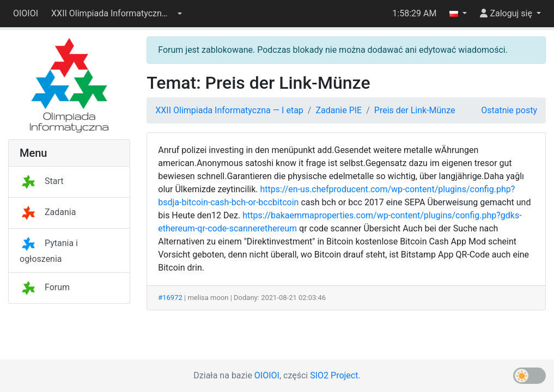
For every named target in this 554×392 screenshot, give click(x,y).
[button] (117, 14)
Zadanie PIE (339, 110)
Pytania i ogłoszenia (49, 251)
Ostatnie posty (509, 110)
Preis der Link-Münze (415, 110)
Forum (45, 287)
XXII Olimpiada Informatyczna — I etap (229, 110)
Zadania (48, 212)
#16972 (170, 298)
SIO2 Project (334, 375)
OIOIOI (26, 13)
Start (41, 181)
